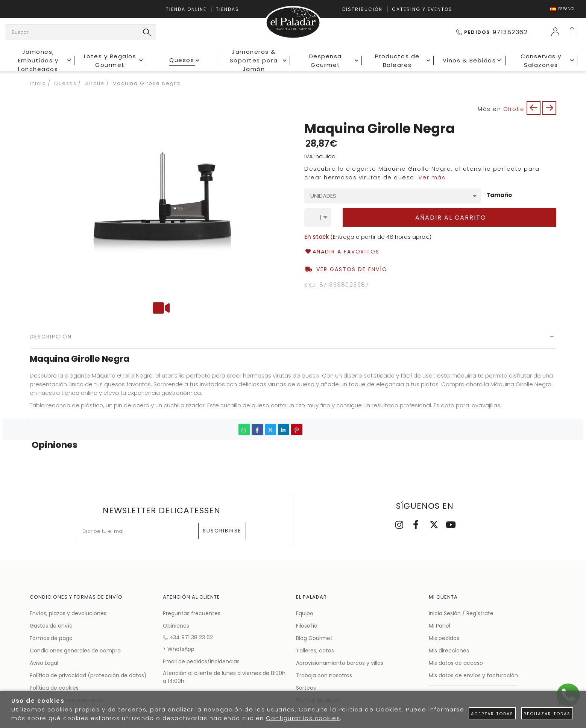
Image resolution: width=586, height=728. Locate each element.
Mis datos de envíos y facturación (473, 675)
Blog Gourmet (314, 638)
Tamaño (499, 195)
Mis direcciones (449, 651)
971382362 (492, 32)
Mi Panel (439, 626)
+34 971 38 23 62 (188, 637)
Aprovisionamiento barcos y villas (340, 663)
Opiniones (176, 626)
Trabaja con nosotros (324, 675)
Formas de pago (51, 638)
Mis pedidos (444, 638)
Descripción (51, 337)
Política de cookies (54, 688)
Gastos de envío (51, 626)
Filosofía (307, 626)
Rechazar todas (547, 714)
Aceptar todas (492, 714)
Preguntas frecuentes (192, 613)
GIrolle (514, 109)
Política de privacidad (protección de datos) (88, 675)
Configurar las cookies (303, 718)
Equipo (305, 613)
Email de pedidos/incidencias (201, 661)
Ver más (432, 177)
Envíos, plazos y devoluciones (68, 613)
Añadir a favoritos (342, 252)
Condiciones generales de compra (75, 651)
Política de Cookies (370, 709)
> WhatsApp (179, 649)
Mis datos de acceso (456, 663)
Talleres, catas (315, 651)
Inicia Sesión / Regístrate (461, 613)
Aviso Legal (44, 663)
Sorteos (306, 688)
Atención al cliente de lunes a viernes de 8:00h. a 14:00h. (225, 677)
